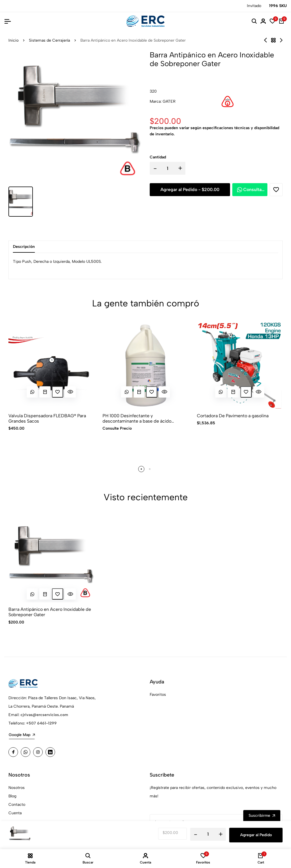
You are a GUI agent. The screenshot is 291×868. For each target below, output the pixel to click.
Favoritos (158, 695)
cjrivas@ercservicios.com (44, 715)
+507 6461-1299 (41, 723)
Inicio (13, 40)
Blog (12, 796)
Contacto (17, 805)
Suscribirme (262, 816)
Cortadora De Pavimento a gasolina (233, 416)
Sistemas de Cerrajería (49, 40)
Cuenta (15, 813)
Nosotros (17, 788)
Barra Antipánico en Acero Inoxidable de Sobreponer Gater (50, 612)
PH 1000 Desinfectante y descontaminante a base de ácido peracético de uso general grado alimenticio (137, 418)
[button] (141, 469)
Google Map (22, 735)
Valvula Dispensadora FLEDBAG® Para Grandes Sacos (47, 418)
